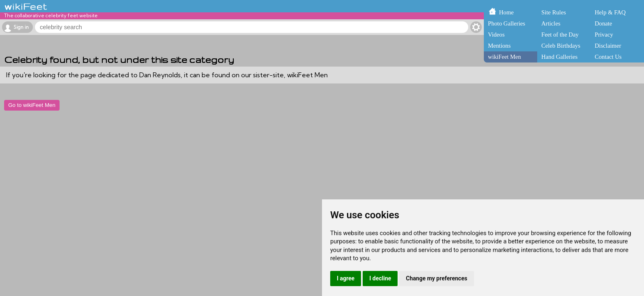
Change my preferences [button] (436, 278)
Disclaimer (608, 46)
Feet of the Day (560, 35)
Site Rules (554, 12)
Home (506, 12)
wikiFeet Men (504, 57)
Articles (551, 23)
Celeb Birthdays (561, 46)
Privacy (604, 35)
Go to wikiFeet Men (32, 105)
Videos (496, 35)
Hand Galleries (559, 57)
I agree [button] (346, 278)
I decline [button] (380, 278)
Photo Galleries (507, 23)
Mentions (499, 46)
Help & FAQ (610, 12)
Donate (603, 23)
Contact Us (608, 57)
